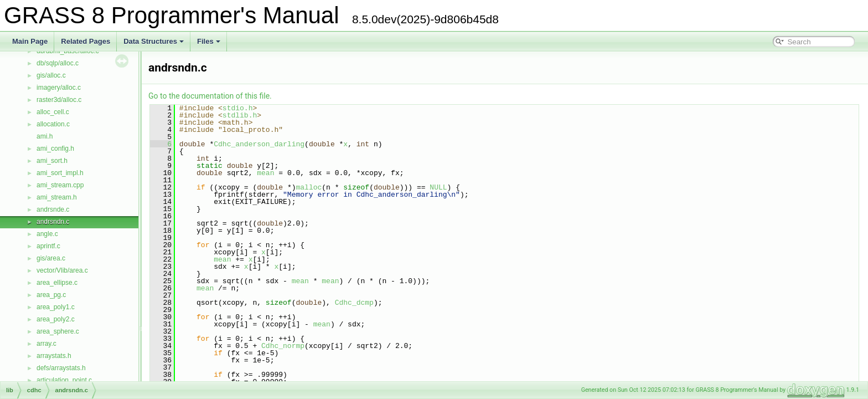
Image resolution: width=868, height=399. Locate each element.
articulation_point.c (64, 380)
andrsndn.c (53, 222)
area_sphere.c (58, 331)
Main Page (30, 41)
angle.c (47, 234)
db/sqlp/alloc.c (58, 63)
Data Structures (154, 41)
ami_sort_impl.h (60, 173)
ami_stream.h (57, 197)
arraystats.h (54, 356)
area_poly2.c (56, 319)
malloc (309, 187)
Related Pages (86, 41)
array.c (46, 344)
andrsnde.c (53, 209)
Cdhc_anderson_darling (259, 144)
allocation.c (53, 124)
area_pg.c (51, 295)
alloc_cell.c (53, 112)
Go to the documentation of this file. (210, 96)
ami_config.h (55, 149)
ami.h (45, 136)
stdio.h (238, 108)
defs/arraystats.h (61, 368)
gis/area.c (51, 258)
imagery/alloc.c (59, 88)
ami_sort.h (52, 161)
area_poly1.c (56, 307)
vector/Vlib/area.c (62, 270)
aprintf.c (48, 246)
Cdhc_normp (283, 346)
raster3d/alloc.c (59, 100)
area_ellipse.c (57, 283)
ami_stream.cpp (60, 185)
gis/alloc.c (51, 75)
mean (265, 173)
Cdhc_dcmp (354, 303)
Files (209, 41)
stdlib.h (240, 115)
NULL (438, 187)
